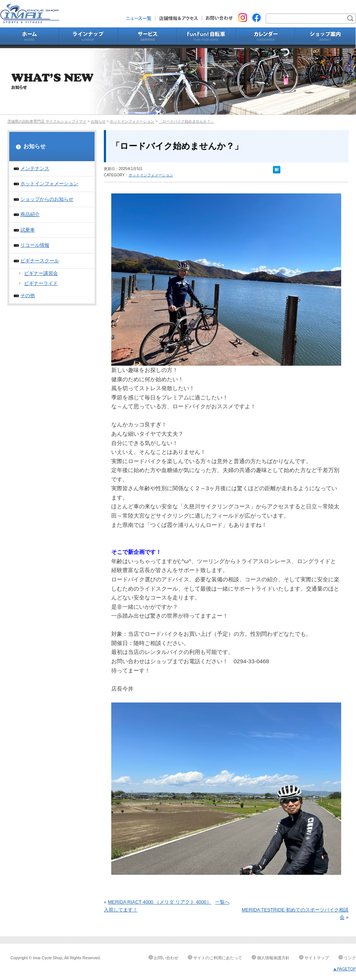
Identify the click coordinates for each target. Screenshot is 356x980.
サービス (148, 38)
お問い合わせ (217, 18)
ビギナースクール (40, 261)
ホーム (30, 38)
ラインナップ (89, 38)
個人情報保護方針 (273, 958)
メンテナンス (35, 168)
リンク (350, 958)
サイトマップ (317, 958)
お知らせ (98, 121)
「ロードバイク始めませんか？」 (187, 121)
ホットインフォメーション (132, 121)
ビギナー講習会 (41, 273)
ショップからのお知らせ (47, 199)
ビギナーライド (41, 283)
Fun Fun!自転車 (207, 38)
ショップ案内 (326, 38)
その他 (28, 295)
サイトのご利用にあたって (218, 958)
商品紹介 (30, 214)
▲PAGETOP (345, 969)
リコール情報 (35, 245)
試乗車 (28, 230)
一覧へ (222, 902)
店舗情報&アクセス (179, 18)
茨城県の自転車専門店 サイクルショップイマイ (47, 121)
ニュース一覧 (141, 18)
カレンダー (266, 38)
